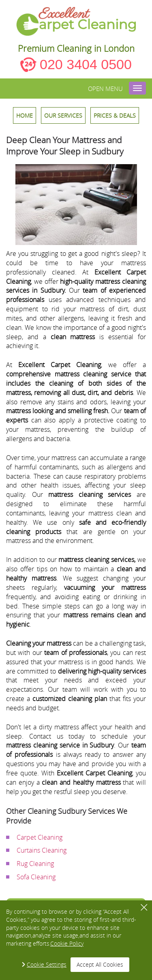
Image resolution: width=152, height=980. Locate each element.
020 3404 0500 (86, 64)
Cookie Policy (67, 943)
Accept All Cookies (100, 964)
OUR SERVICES (63, 115)
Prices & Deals (115, 115)
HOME (25, 115)
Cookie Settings (47, 964)
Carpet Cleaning (40, 837)
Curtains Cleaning (42, 850)
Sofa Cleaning (36, 877)
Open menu (105, 89)
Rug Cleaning (35, 864)
